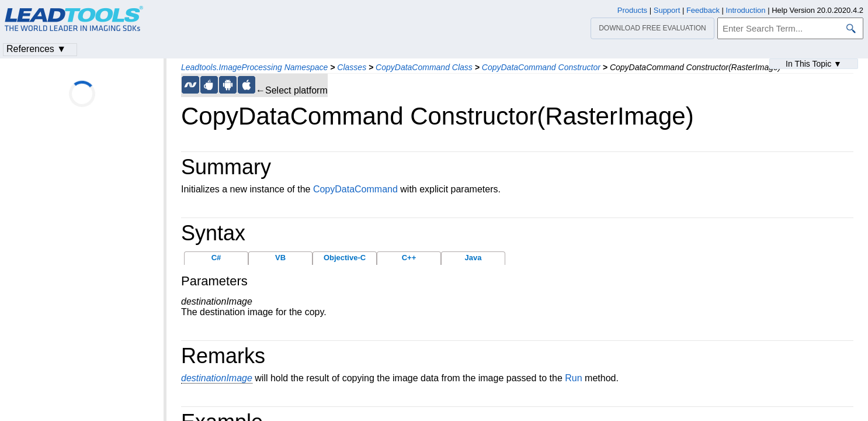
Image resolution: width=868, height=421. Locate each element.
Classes (352, 67)
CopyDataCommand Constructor (541, 67)
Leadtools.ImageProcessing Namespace (254, 67)
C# (216, 258)
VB (280, 258)
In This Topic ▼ (814, 64)
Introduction (746, 10)
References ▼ (36, 49)
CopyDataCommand (355, 189)
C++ (409, 258)
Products (632, 10)
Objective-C (345, 258)
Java (473, 258)
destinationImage (217, 378)
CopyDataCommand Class (424, 67)
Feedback (703, 10)
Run (573, 378)
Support (667, 10)
